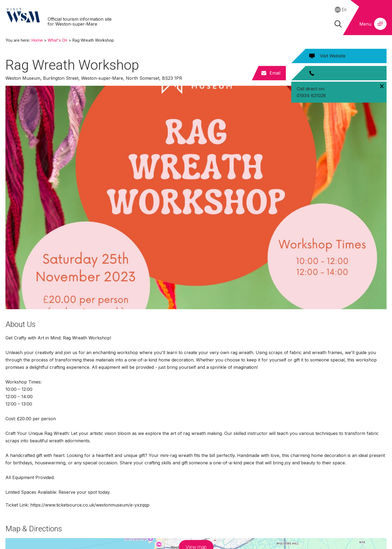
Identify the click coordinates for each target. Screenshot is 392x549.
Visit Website (333, 56)
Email (275, 73)
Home (37, 40)
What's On (57, 40)
